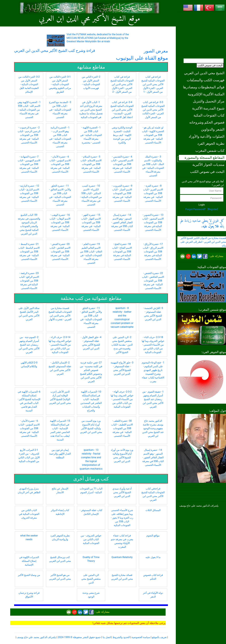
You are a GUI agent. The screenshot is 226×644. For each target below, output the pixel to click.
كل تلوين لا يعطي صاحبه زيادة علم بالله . (202, 224)
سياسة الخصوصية (141, 637)
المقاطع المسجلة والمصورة (204, 158)
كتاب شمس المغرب (210, 150)
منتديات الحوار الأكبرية (208, 165)
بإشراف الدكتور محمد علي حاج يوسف (36, 637)
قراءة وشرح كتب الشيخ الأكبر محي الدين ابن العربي (55, 51)
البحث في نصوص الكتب (210, 65)
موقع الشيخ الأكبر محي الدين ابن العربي (89, 19)
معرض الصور (156, 51)
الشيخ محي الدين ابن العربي (204, 73)
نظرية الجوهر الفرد (211, 143)
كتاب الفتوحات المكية (209, 115)
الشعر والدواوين (213, 129)
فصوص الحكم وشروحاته (207, 122)
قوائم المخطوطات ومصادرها (204, 87)
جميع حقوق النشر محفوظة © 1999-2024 (79, 637)
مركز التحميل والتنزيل (209, 101)
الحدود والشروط (121, 637)
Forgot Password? (195, 209)
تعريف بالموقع (159, 637)
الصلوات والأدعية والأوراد (207, 136)
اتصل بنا (107, 637)
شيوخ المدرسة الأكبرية (208, 108)
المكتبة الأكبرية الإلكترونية (206, 94)
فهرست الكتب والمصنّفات (206, 80)
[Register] (213, 209)
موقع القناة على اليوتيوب (142, 58)
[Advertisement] (202, 34)
